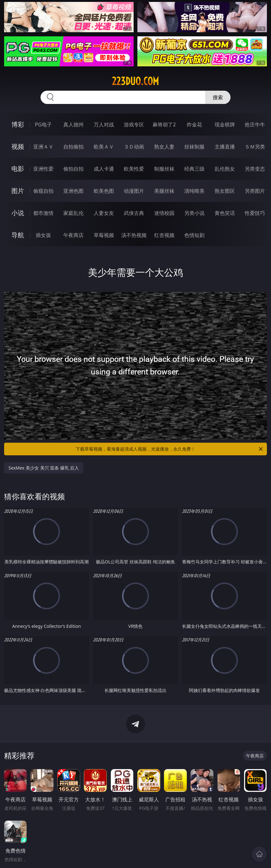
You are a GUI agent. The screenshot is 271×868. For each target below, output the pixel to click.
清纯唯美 (194, 191)
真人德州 (73, 124)
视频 (18, 146)
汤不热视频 (134, 235)
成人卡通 (104, 169)
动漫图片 (134, 191)
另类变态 (255, 169)
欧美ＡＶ (104, 147)
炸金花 (194, 124)
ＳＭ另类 (255, 147)
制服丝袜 (164, 169)
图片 (18, 191)
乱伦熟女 (225, 169)
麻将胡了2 (164, 124)
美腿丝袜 (164, 191)
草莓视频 (104, 235)
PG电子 (43, 124)
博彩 (18, 124)
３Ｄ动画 (134, 147)
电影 (18, 169)
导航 (18, 235)
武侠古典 (134, 213)
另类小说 (194, 213)
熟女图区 (225, 191)
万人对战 (104, 124)
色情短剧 (194, 235)
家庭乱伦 (73, 213)
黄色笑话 (225, 213)
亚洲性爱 (43, 169)
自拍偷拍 (73, 147)
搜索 (218, 97)
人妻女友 (104, 213)
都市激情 (43, 213)
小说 (18, 213)
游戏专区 (134, 124)
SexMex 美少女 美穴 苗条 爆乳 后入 (44, 468)
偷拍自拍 (73, 169)
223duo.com (135, 81)
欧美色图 (104, 191)
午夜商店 (73, 235)
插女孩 (43, 235)
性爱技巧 (255, 213)
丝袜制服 (194, 147)
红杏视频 (164, 235)
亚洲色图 (73, 191)
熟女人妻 (164, 147)
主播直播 (225, 147)
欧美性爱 (134, 169)
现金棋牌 (225, 124)
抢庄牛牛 (255, 124)
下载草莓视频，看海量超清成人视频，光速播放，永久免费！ (170, 449)
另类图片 (255, 191)
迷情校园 (164, 213)
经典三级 (194, 169)
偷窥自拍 (43, 191)
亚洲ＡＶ (43, 147)
